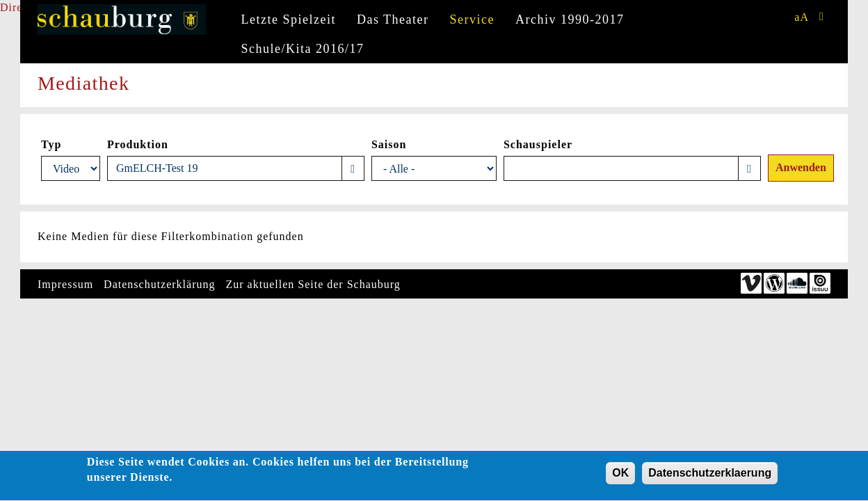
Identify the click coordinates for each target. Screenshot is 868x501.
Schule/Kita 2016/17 (303, 49)
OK (620, 474)
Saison (389, 144)
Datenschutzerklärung (159, 284)
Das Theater (393, 19)
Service (472, 19)
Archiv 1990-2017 (570, 19)
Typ (51, 144)
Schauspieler (538, 144)
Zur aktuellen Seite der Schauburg (313, 284)
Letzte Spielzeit (289, 19)
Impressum (65, 284)
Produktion (138, 144)
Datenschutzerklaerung (710, 474)
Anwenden (801, 167)
